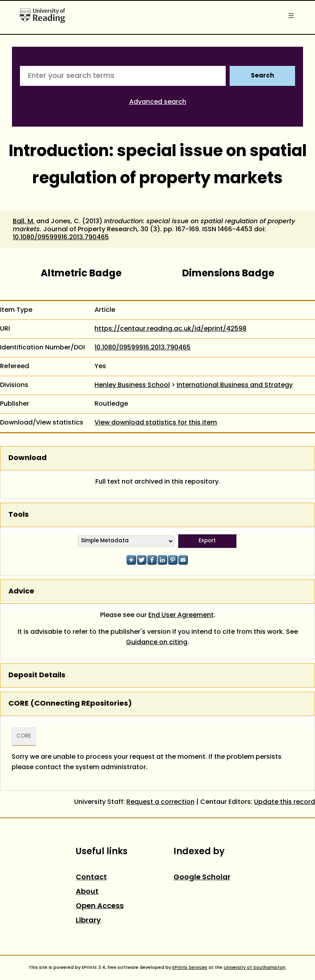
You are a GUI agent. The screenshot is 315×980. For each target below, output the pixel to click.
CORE (24, 736)
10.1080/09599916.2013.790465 (61, 238)
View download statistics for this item (156, 423)
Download (28, 458)
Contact (91, 878)
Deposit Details (37, 675)
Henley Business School (132, 385)
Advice (21, 592)
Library (88, 921)
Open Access (100, 906)
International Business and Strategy (235, 385)
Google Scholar (202, 878)
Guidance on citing (157, 643)
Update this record (284, 802)
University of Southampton (255, 968)
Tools (19, 515)
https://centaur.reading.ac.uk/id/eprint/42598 (170, 329)
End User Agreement (181, 615)
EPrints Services (190, 968)
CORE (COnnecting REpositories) (70, 704)
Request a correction (160, 802)
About (87, 892)
